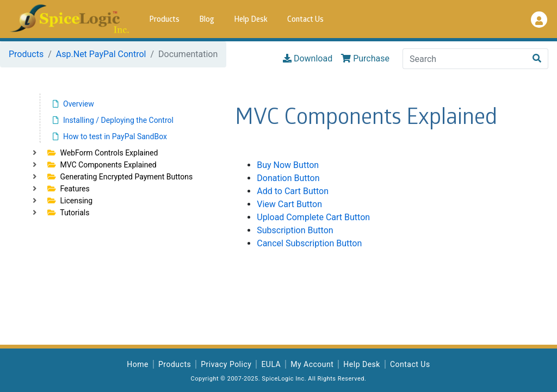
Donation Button (288, 178)
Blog (207, 20)
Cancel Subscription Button (309, 243)
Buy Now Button (288, 165)
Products (164, 20)
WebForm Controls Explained (103, 153)
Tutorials (68, 213)
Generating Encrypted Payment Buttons (120, 177)
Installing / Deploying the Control (113, 120)
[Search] (465, 59)
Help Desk (251, 20)
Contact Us (305, 20)
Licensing (70, 201)
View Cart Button (289, 204)
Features (69, 189)
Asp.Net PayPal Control (101, 54)
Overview (73, 104)
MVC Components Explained (102, 165)
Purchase (365, 58)
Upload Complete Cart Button (313, 217)
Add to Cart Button (293, 191)
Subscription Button (295, 230)
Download (308, 58)
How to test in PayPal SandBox (110, 136)
